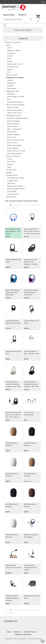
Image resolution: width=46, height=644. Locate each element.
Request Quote (9, 15)
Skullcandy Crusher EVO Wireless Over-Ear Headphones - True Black (31, 262)
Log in (43, 2)
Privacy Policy (30, 632)
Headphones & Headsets (31, 201)
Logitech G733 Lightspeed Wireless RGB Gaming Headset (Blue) (13, 293)
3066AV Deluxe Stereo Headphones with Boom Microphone (12, 598)
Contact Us (22, 15)
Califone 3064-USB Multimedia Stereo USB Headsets (30, 568)
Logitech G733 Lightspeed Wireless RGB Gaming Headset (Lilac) (31, 293)
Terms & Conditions (23, 635)
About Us (18, 632)
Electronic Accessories (16, 201)
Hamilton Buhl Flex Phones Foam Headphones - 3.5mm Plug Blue (13, 231)
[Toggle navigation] (5, 25)
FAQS (9, 632)
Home (6, 201)
